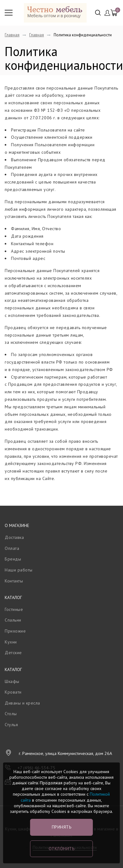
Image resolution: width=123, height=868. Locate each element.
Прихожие (15, 631)
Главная (12, 35)
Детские (13, 653)
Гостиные (14, 609)
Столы (11, 714)
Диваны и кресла (22, 703)
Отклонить (62, 849)
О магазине (17, 525)
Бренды (13, 559)
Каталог (13, 597)
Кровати (13, 692)
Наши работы (19, 570)
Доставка (14, 537)
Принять (62, 827)
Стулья (11, 725)
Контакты (14, 581)
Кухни (11, 642)
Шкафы (12, 681)
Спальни (13, 620)
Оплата (12, 548)
